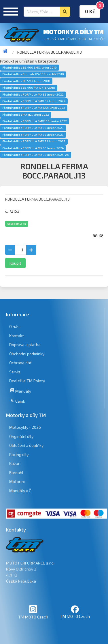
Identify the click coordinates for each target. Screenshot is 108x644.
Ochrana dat (20, 363)
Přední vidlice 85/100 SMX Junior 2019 (30, 67)
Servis (15, 372)
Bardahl (16, 473)
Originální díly (21, 436)
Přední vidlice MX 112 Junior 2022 (26, 115)
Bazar (14, 463)
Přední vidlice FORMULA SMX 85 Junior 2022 (34, 101)
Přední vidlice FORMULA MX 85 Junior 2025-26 (36, 155)
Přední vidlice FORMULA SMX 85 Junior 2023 (34, 141)
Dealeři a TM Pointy (27, 381)
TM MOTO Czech (33, 612)
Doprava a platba (25, 345)
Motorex (17, 481)
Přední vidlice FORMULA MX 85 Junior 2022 (33, 94)
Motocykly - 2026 (25, 427)
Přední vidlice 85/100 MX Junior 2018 (29, 88)
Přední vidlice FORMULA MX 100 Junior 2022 (34, 108)
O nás (14, 326)
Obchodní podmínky (27, 354)
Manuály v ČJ (21, 491)
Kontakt (17, 336)
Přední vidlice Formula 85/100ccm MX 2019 (33, 74)
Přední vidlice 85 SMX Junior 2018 (26, 81)
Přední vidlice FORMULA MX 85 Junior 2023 (33, 128)
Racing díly (19, 454)
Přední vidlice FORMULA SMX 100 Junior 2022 (35, 121)
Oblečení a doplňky (26, 445)
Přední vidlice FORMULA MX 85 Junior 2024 (33, 148)
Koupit (15, 263)
